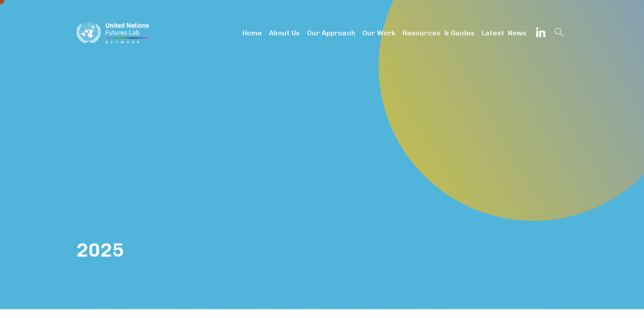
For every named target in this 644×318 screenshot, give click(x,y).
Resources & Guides (439, 33)
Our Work (379, 33)
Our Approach (331, 33)
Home (252, 33)
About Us (284, 33)
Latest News (504, 33)
